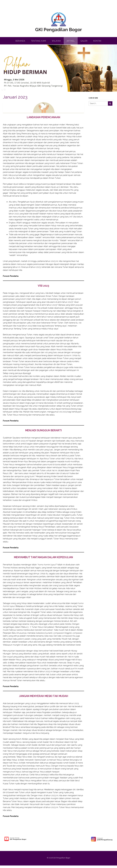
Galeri (84, 41)
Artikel (71, 41)
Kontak (97, 41)
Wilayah (56, 41)
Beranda (20, 41)
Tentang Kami (38, 41)
